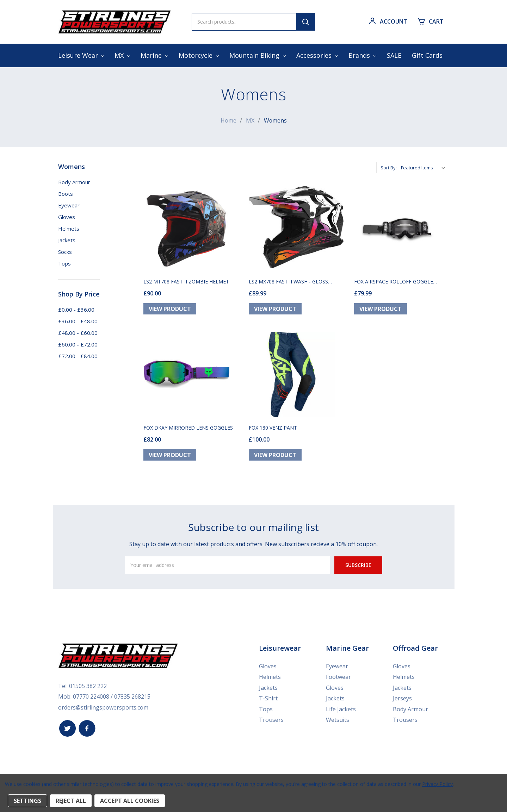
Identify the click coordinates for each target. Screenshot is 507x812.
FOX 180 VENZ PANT (273, 429)
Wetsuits (338, 720)
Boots (66, 193)
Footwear (338, 678)
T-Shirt (268, 699)
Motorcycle (199, 55)
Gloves (67, 217)
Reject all (71, 801)
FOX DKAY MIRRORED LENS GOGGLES (188, 429)
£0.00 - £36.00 (76, 309)
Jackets (67, 240)
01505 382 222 (88, 687)
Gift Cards (427, 55)
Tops (64, 263)
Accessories (317, 55)
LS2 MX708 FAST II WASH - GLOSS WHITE (288, 282)
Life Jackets (341, 710)
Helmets (69, 228)
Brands (362, 55)
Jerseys (402, 699)
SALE (394, 55)
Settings (27, 801)
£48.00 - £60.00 (78, 332)
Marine (154, 55)
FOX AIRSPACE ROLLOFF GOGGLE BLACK (394, 282)
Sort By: (389, 167)
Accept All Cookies (130, 801)
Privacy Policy (437, 784)
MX (122, 55)
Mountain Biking (258, 55)
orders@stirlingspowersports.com (103, 708)
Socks (65, 251)
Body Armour (74, 182)
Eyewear (69, 205)
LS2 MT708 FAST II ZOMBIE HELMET (186, 282)
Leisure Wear (81, 55)
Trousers (271, 720)
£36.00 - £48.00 (78, 321)
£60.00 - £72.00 (78, 344)
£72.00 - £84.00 (78, 356)
